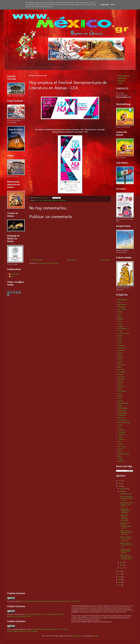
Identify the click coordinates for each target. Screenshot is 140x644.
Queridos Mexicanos (126, 494)
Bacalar (120, 317)
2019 (120, 486)
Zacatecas (121, 461)
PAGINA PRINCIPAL (124, 76)
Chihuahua (121, 326)
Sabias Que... (122, 418)
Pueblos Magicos (123, 408)
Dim (12, 277)
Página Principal (72, 260)
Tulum (120, 442)
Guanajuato (121, 350)
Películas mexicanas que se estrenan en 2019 (126, 545)
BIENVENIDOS (122, 78)
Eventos (46, 200)
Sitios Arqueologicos (124, 422)
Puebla (120, 406)
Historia (120, 360)
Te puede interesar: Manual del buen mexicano (125, 551)
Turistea (120, 444)
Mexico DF (121, 386)
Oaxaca (120, 398)
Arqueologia (121, 307)
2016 (120, 577)
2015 (120, 580)
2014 (120, 582)
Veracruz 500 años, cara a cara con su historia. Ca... (126, 539)
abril (121, 565)
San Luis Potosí (122, 420)
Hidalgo (120, 357)
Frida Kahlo (121, 345)
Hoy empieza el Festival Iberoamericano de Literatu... (126, 525)
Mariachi (120, 382)
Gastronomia (122, 348)
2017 (120, 574)
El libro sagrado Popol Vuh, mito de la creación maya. (126, 557)
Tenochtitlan (122, 432)
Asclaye (120, 312)
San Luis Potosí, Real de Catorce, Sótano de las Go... (126, 498)
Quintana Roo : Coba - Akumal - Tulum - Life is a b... (126, 504)
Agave (120, 302)
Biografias (121, 319)
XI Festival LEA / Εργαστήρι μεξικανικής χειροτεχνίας (125, 518)
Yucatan (120, 459)
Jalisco (120, 367)
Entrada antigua (106, 260)
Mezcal (120, 389)
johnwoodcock (77, 636)
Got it (113, 5)
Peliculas (120, 401)
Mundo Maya (122, 391)
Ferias (120, 338)
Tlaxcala (120, 437)
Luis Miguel (121, 379)
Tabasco (120, 425)
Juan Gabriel (121, 370)
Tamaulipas (121, 430)
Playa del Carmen (123, 403)
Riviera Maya (122, 415)
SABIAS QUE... (122, 81)
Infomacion (121, 365)
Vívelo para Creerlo (124, 454)
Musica (120, 394)
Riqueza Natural (123, 413)
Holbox (120, 362)
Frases (120, 343)
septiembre (124, 489)
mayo (122, 562)
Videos (120, 451)
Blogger (96, 636)
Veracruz (121, 449)
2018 (120, 571)
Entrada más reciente (36, 260)
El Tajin (120, 331)
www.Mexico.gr (62, 200)
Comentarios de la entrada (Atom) (48, 263)
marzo (122, 568)
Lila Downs (121, 377)
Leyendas (121, 374)
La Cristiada (121, 372)
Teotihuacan (121, 435)
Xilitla (120, 456)
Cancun (120, 321)
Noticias (55, 200)
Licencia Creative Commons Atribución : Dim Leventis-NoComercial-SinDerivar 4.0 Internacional (51, 601)
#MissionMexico (123, 300)
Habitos (120, 355)
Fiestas (120, 341)
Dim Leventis (15, 274)
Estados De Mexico (124, 333)
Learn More (104, 5)
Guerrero (121, 353)
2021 (120, 483)
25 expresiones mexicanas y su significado (125, 511)
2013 (120, 585)
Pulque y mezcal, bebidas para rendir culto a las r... (126, 532)
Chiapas (120, 324)
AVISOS (120, 83)
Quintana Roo (122, 410)
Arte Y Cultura (39, 200)
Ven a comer (122, 447)
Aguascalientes (122, 305)
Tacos (120, 427)
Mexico (50, 200)
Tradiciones (121, 439)
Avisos (120, 314)
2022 (120, 481)
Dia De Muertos (123, 329)
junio (122, 491)
